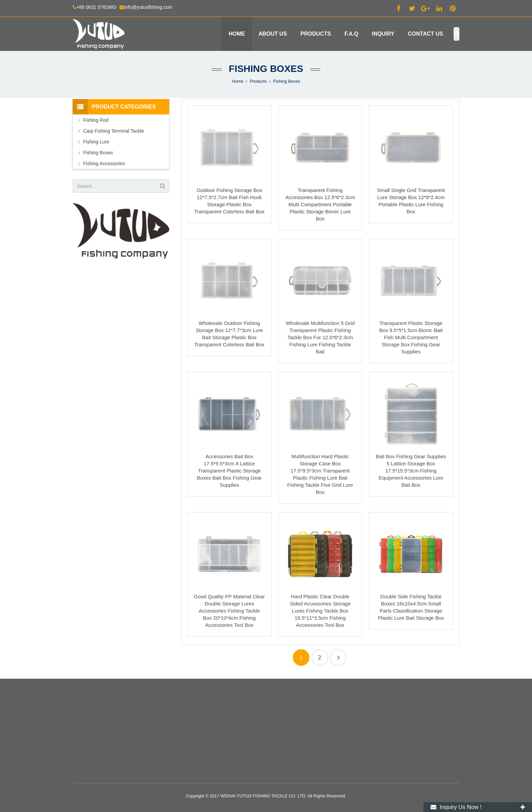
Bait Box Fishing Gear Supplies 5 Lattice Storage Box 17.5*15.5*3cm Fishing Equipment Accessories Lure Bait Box (411, 471)
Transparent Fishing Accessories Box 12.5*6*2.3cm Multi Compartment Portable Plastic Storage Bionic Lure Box (320, 204)
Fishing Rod (96, 120)
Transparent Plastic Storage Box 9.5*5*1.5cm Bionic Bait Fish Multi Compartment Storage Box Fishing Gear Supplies (411, 337)
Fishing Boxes (266, 69)
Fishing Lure (96, 142)
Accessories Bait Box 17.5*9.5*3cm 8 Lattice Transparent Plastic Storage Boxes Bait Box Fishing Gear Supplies (229, 471)
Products (258, 81)
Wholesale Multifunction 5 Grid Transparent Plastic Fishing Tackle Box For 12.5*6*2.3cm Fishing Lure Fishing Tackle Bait (320, 337)
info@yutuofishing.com (148, 7)
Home (238, 81)
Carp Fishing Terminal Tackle (113, 131)
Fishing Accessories (104, 163)
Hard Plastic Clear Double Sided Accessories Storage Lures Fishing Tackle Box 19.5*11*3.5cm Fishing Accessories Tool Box (320, 611)
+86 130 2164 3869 (296, 738)
